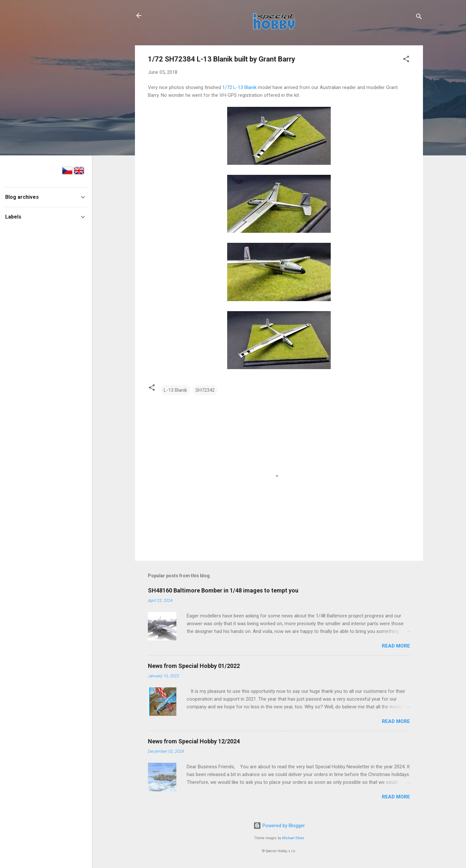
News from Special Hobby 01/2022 (194, 666)
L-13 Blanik (175, 390)
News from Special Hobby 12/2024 (194, 741)
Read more (396, 646)
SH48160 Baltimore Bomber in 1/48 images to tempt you (223, 590)
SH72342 (205, 390)
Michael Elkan (293, 838)
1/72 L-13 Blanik (239, 87)
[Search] (419, 18)
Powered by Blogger (279, 826)
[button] (406, 60)
